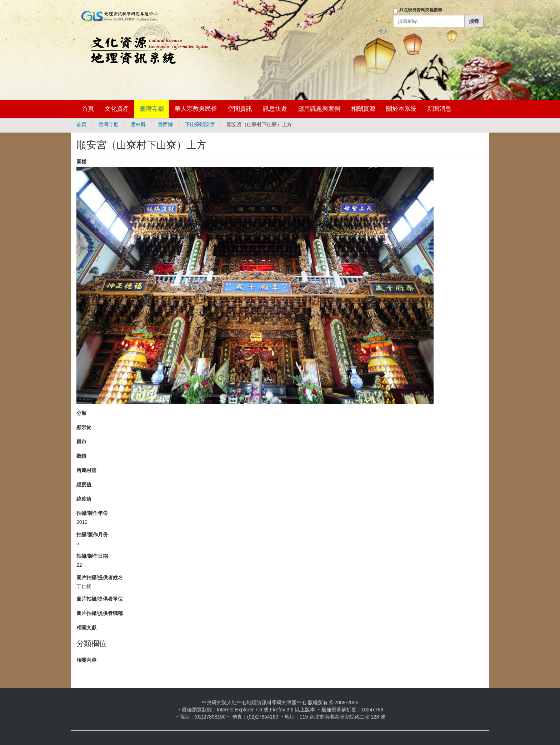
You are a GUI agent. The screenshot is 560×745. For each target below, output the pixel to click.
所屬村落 (86, 470)
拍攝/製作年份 (92, 513)
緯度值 (84, 499)
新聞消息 (439, 109)
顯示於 (84, 427)
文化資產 (117, 109)
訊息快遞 (275, 109)
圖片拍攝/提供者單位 (100, 599)
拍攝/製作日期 (92, 556)
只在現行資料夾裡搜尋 (421, 10)
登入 (383, 31)
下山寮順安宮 (200, 124)
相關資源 (363, 109)
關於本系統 (401, 109)
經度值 (84, 485)
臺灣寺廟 (152, 109)
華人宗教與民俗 (196, 109)
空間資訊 (240, 109)
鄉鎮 (81, 456)
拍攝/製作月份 (92, 535)
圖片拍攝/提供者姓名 (100, 577)
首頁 (88, 109)
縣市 (81, 442)
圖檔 (81, 162)
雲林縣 (138, 124)
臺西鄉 (165, 124)
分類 (81, 413)
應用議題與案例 (319, 109)
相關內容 (86, 660)
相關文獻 (86, 627)
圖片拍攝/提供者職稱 (100, 613)
